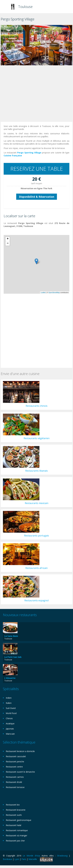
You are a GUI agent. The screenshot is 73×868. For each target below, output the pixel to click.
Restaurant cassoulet (16, 756)
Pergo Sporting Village (29, 153)
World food (11, 713)
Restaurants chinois (37, 406)
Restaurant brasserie (16, 810)
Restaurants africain (36, 568)
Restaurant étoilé (14, 782)
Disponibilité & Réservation (37, 197)
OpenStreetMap (54, 293)
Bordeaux (8, 859)
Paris (24, 859)
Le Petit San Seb (13, 657)
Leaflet (43, 293)
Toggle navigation (5, 7)
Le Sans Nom (11, 636)
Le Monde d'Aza (31, 856)
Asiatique (10, 724)
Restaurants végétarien (37, 438)
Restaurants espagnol (36, 600)
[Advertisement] (34, 94)
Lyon (17, 859)
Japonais (10, 729)
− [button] (8, 243)
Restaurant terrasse (15, 787)
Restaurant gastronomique (19, 820)
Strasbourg (62, 856)
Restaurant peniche (15, 762)
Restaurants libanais (36, 471)
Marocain (10, 734)
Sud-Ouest (11, 708)
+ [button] (8, 239)
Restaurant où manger (16, 835)
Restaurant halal (14, 825)
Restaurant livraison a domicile (20, 751)
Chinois (9, 718)
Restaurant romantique (17, 830)
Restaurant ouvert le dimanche (20, 772)
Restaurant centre (14, 767)
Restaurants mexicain (37, 503)
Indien (9, 698)
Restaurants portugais (36, 536)
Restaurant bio (13, 805)
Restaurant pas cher (15, 841)
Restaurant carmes (15, 777)
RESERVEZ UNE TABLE (37, 169)
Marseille (33, 859)
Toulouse (25, 7)
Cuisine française (13, 156)
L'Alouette (10, 678)
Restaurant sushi (14, 815)
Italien (9, 703)
